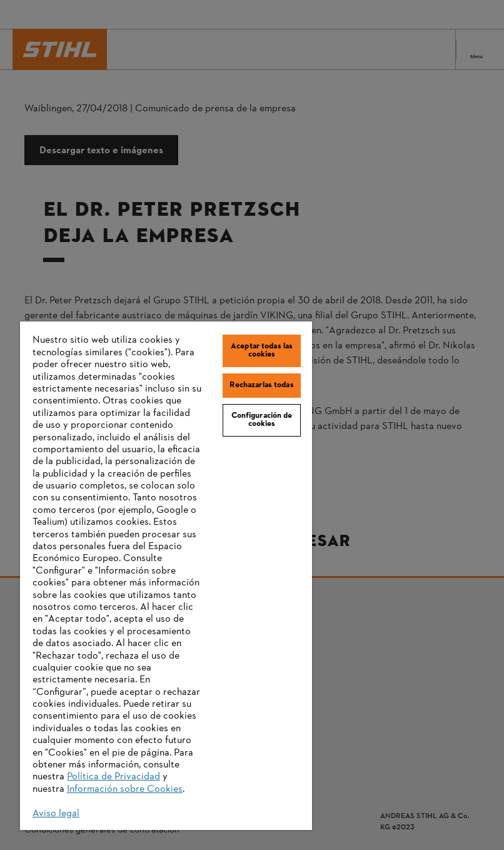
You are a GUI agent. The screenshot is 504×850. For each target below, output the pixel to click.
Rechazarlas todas (261, 385)
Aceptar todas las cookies (262, 351)
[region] (166, 576)
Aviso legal (56, 814)
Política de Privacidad (113, 777)
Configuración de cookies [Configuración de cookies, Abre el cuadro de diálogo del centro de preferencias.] (262, 420)
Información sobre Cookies (125, 789)
